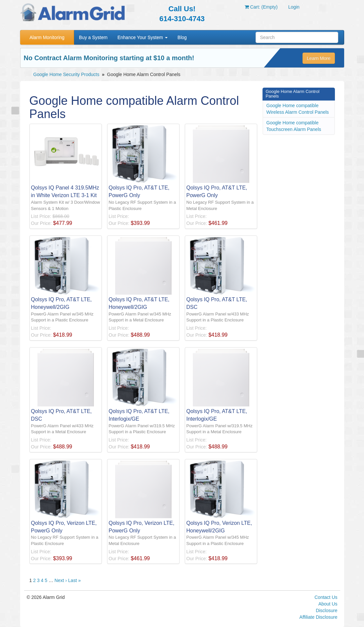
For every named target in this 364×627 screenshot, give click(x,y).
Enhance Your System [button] (142, 37)
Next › (61, 580)
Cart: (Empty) (261, 7)
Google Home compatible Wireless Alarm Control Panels (298, 109)
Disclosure (326, 610)
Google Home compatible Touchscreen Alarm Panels (294, 126)
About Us (328, 604)
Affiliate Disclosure (319, 617)
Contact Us (326, 597)
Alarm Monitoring (47, 37)
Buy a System (93, 37)
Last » (74, 580)
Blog (182, 37)
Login (294, 7)
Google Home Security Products (66, 74)
